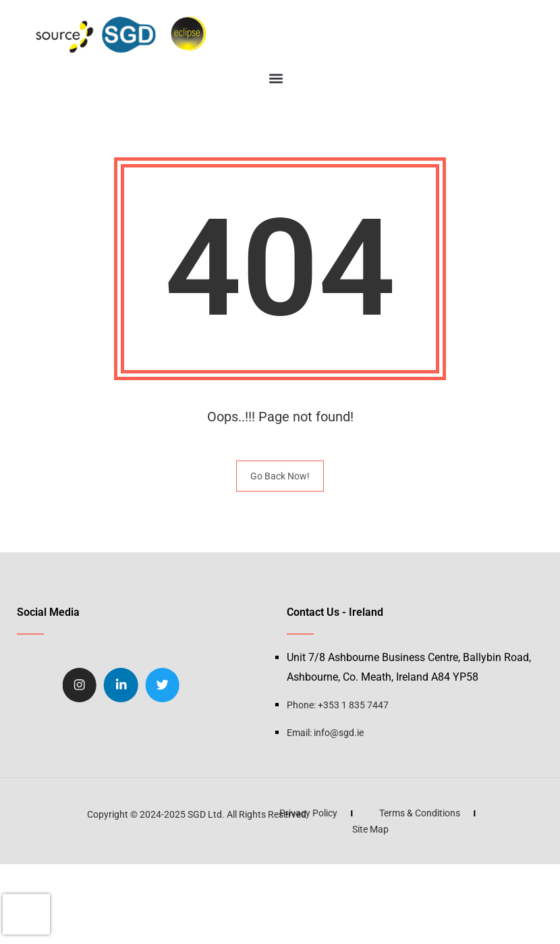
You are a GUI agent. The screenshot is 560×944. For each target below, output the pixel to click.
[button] (276, 79)
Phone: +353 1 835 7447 (338, 705)
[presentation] (26, 914)
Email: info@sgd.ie (325, 733)
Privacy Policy (217, 813)
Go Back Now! (280, 476)
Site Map (279, 829)
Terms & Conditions (329, 813)
